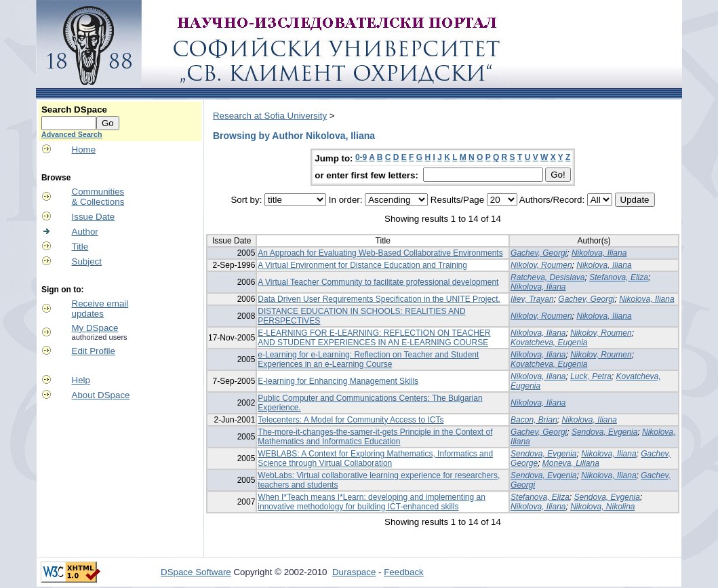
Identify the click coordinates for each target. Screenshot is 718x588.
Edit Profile (94, 351)
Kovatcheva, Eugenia (549, 342)
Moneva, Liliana (571, 463)
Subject (87, 261)
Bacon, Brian (534, 420)
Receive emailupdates (100, 309)
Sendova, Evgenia (604, 432)
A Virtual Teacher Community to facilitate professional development (378, 282)
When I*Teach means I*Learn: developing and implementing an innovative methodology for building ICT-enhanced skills (372, 502)
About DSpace (101, 395)
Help (81, 380)
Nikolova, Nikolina (602, 507)
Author (85, 232)
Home (84, 150)
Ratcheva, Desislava (547, 277)
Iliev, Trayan (532, 299)
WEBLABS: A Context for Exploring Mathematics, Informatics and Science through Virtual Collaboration (375, 458)
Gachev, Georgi (539, 253)
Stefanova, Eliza (619, 277)
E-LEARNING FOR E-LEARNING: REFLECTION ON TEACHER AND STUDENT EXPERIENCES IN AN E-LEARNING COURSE (374, 338)
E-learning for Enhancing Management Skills (338, 381)
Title (80, 247)
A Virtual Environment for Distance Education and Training (362, 265)
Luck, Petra (591, 376)
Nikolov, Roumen (541, 265)
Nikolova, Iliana (599, 253)
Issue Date (94, 217)
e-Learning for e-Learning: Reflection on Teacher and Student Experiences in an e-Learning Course (368, 359)
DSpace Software (196, 572)
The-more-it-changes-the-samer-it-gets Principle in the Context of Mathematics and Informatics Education (375, 437)
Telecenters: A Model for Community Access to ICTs (351, 420)
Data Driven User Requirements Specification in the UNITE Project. (379, 299)
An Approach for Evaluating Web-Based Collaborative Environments (380, 253)
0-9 (361, 157)
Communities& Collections (98, 197)
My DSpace (95, 328)
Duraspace (354, 572)
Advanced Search (72, 134)
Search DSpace (74, 110)
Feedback (404, 572)
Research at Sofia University (270, 116)
